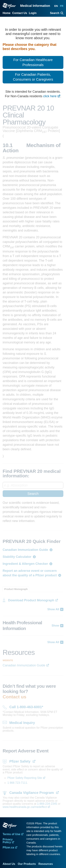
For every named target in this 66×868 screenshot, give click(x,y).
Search (33, 494)
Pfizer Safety (20, 761)
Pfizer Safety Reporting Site (25, 778)
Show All (53, 609)
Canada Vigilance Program (32, 793)
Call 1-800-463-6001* (26, 707)
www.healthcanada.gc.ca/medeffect (25, 807)
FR (62, 6)
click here (50, 96)
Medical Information (35, 6)
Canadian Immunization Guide (25, 550)
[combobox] (33, 489)
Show (55, 626)
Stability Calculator (17, 557)
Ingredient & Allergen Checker (25, 564)
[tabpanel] (33, 618)
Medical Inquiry (22, 723)
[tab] (16, 589)
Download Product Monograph (31, 600)
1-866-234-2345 (48, 804)
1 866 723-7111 (17, 783)
